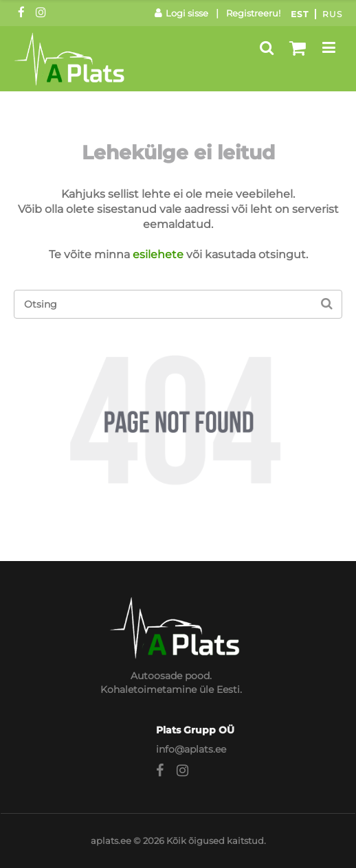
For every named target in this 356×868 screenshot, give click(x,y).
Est (300, 14)
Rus (332, 14)
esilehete (158, 254)
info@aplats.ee (191, 749)
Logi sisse (181, 13)
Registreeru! (253, 13)
